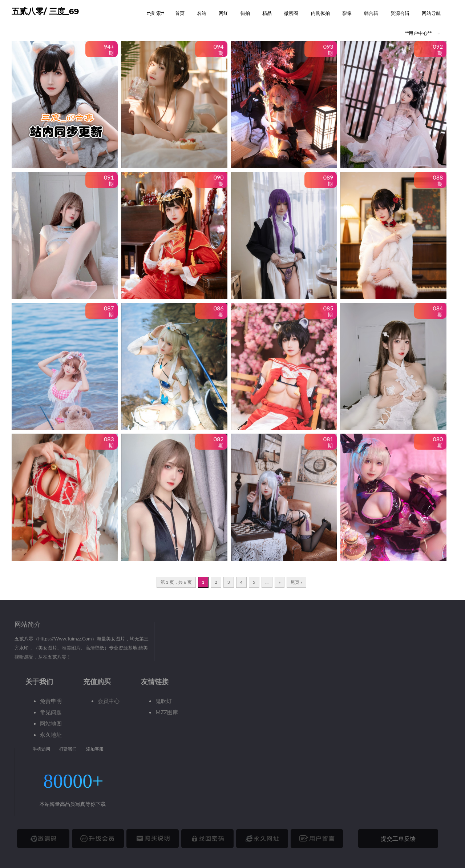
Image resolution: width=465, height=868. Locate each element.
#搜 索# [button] (155, 13)
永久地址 (51, 735)
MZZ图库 (167, 712)
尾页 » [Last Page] (296, 582)
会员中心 (109, 701)
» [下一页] (280, 582)
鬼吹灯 (164, 701)
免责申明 (51, 701)
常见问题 (51, 712)
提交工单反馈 (398, 838)
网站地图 (51, 723)
